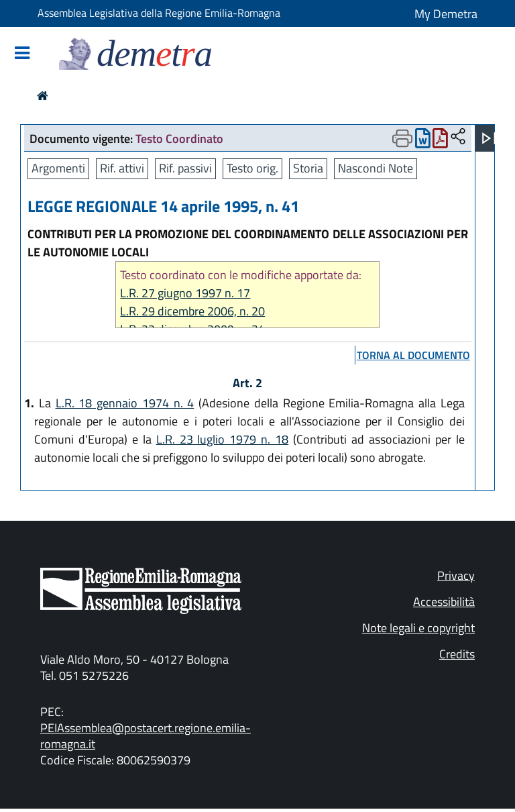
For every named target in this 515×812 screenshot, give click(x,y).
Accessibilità (444, 602)
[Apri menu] (489, 138)
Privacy (456, 575)
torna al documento (413, 355)
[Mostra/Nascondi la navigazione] (22, 54)
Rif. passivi (185, 168)
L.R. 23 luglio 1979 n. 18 (223, 439)
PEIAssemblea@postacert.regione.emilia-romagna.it (146, 736)
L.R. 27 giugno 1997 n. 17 (185, 293)
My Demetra (446, 14)
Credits (457, 654)
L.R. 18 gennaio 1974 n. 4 (125, 403)
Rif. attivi (122, 168)
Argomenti (58, 168)
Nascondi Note (376, 168)
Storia (308, 168)
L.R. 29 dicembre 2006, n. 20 (192, 311)
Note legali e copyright (418, 628)
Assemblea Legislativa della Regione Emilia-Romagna (159, 13)
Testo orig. (252, 168)
